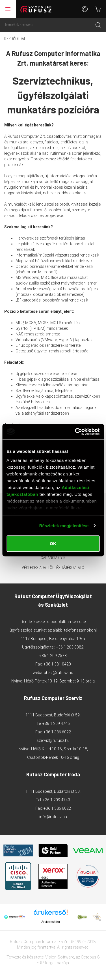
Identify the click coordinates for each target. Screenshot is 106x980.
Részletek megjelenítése (64, 526)
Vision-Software (60, 957)
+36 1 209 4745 (56, 723)
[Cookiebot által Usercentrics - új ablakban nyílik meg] (75, 432)
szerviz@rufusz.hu (53, 740)
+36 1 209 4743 (56, 800)
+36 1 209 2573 (53, 656)
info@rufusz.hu (53, 817)
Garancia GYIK (53, 558)
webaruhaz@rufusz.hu (53, 673)
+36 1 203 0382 (70, 647)
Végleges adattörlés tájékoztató (53, 568)
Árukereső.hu (50, 922)
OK (53, 543)
